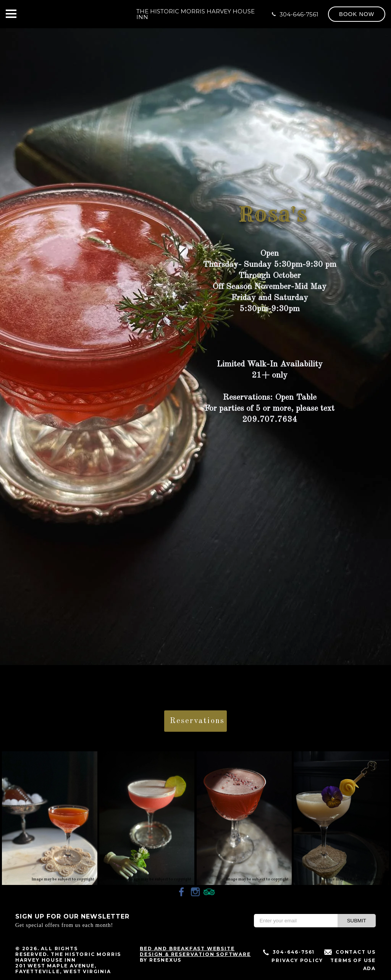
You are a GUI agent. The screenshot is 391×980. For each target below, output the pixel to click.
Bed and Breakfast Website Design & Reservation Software (195, 951)
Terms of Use (353, 960)
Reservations (197, 721)
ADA (369, 968)
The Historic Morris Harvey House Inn (195, 14)
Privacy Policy (297, 960)
